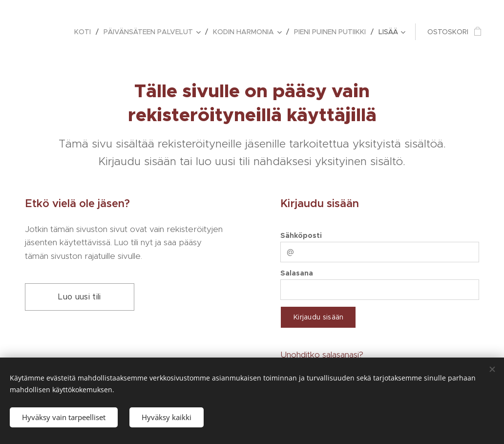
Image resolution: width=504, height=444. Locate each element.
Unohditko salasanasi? (322, 355)
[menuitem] (85, 32)
